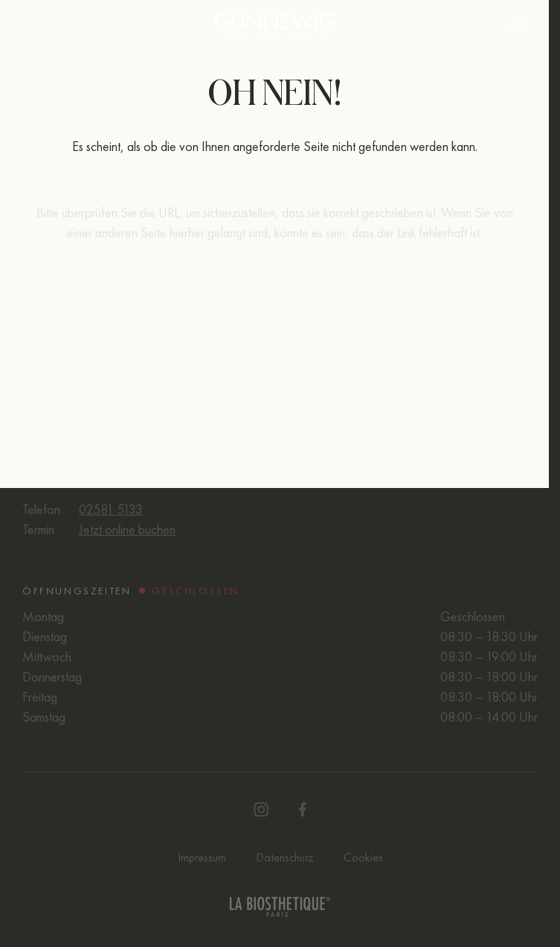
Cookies (363, 857)
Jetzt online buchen (127, 529)
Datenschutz (285, 857)
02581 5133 (111, 509)
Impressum (202, 857)
